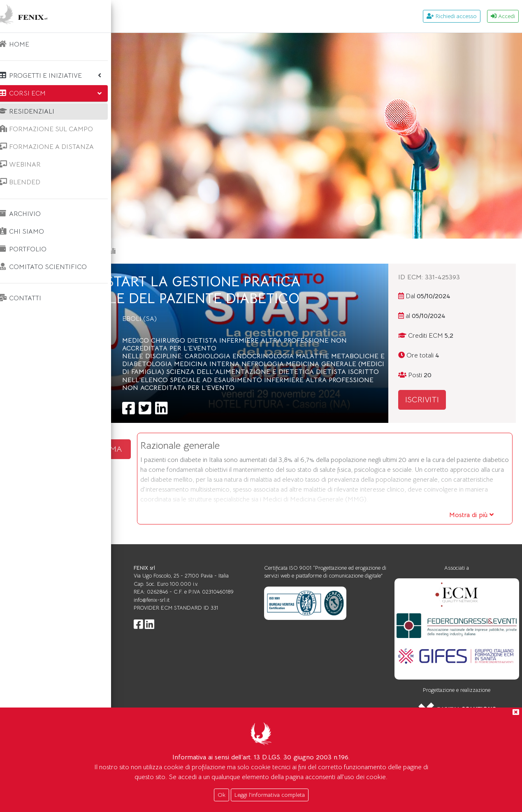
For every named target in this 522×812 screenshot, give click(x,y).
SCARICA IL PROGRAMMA (182, 481)
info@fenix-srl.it (244, 668)
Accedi (503, 16)
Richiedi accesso (452, 16)
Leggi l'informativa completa (270, 795)
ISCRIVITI (453, 400)
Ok (222, 795)
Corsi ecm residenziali (200, 251)
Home (143, 251)
